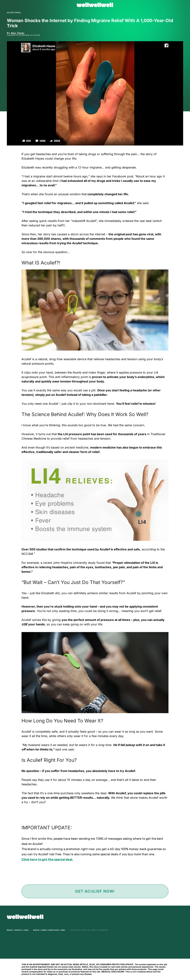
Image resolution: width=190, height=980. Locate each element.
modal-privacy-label (18, 930)
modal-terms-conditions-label (49, 930)
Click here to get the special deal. (47, 859)
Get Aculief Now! (95, 891)
